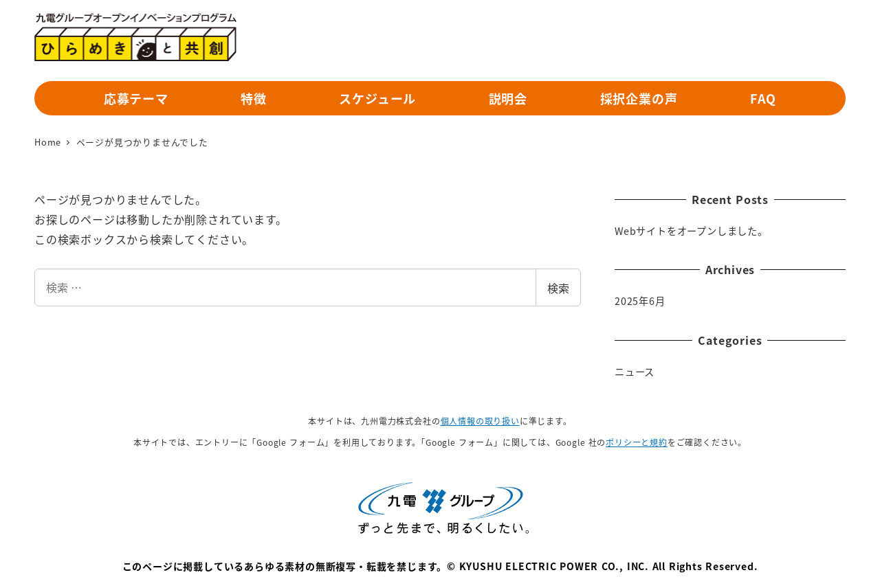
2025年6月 (640, 301)
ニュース (635, 372)
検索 (558, 288)
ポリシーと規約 (637, 442)
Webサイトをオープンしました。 (691, 231)
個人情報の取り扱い (480, 421)
